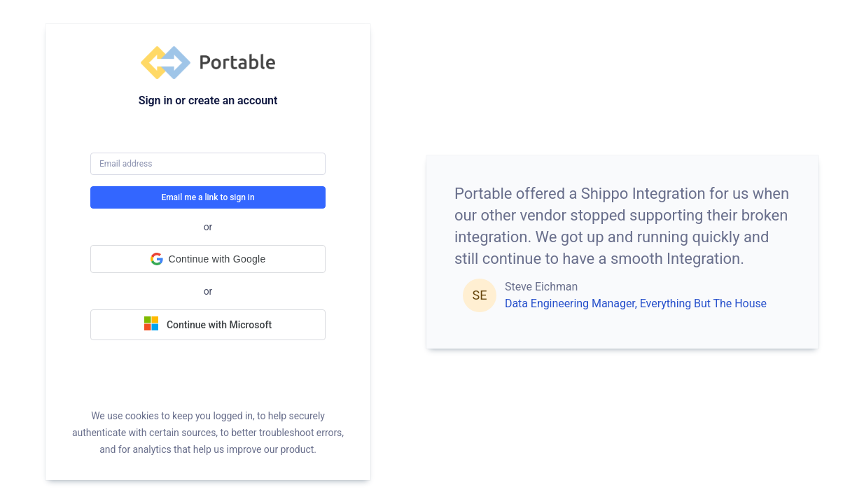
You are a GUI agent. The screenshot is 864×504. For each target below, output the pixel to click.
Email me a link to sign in (208, 197)
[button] (208, 259)
